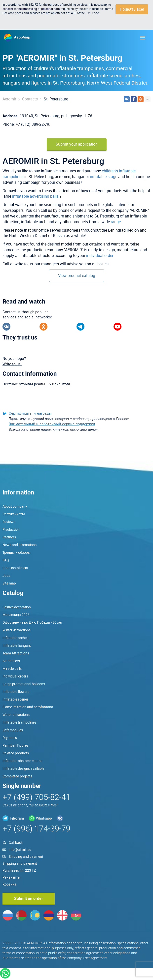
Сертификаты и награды (30, 413)
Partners (9, 537)
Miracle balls (12, 668)
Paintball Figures (15, 745)
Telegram (17, 818)
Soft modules (13, 730)
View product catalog (77, 276)
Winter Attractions (17, 630)
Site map (9, 583)
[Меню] (143, 38)
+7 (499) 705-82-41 (36, 797)
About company (15, 506)
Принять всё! (132, 9)
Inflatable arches (15, 638)
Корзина (9, 884)
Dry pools (10, 738)
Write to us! (12, 364)
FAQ (6, 560)
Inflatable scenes (16, 699)
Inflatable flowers (16, 691)
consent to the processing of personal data (31, 9)
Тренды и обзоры (17, 552)
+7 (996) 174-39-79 (36, 828)
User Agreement (95, 958)
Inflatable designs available (23, 768)
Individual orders (15, 676)
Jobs (6, 575)
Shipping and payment (26, 856)
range (116, 222)
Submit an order (29, 898)
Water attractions (16, 715)
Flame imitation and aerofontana (28, 707)
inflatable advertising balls (35, 196)
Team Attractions (16, 653)
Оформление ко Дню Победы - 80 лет (33, 622)
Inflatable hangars (17, 645)
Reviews (9, 522)
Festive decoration (17, 607)
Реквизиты (12, 877)
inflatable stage (104, 177)
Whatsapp (44, 818)
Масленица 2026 (16, 615)
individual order (100, 255)
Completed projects (17, 776)
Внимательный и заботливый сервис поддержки (52, 424)
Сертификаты (14, 514)
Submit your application (77, 144)
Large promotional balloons (24, 684)
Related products (16, 753)
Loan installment (15, 568)
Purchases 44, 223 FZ (19, 870)
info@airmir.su (20, 849)
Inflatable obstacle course (22, 761)
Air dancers (11, 661)
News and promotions (19, 545)
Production (11, 529)
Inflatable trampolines (19, 722)
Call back (16, 842)
